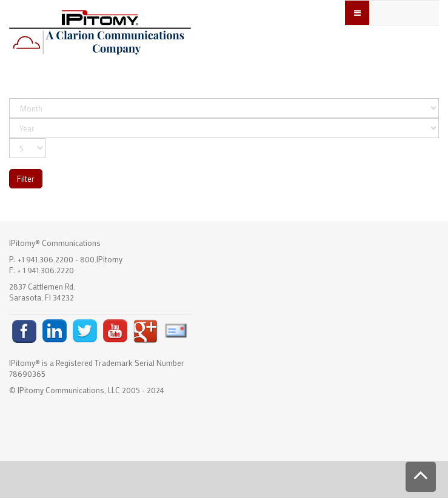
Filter (26, 178)
